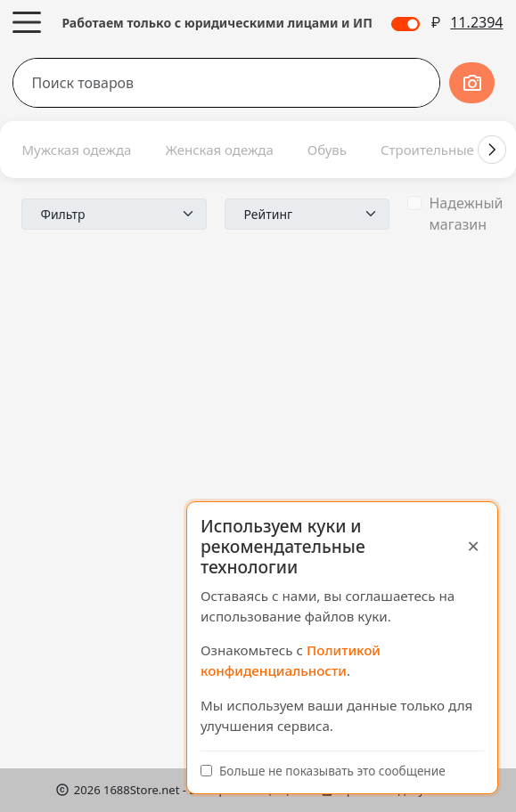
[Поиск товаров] (191, 83)
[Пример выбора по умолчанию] (114, 214)
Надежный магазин (466, 214)
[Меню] (27, 22)
